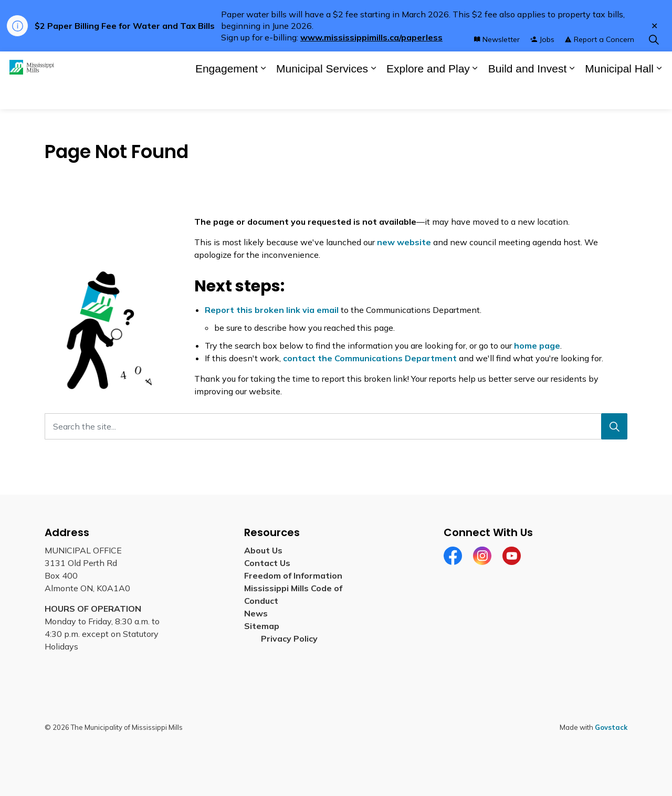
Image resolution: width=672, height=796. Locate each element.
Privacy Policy (289, 638)
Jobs (542, 66)
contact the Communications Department (370, 358)
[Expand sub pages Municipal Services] (373, 95)
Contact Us (267, 563)
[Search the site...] (336, 426)
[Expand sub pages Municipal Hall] (659, 95)
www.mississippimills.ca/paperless (371, 37)
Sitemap (264, 626)
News (256, 613)
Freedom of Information (293, 575)
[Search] (614, 426)
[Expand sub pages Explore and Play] (475, 95)
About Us (263, 550)
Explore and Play (428, 95)
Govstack (611, 727)
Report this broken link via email (272, 310)
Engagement (227, 95)
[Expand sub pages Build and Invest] (572, 95)
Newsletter (497, 66)
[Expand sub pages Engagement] (263, 95)
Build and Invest (527, 95)
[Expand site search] (654, 66)
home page (537, 345)
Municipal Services (322, 95)
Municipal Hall (619, 95)
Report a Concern (600, 66)
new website (404, 242)
